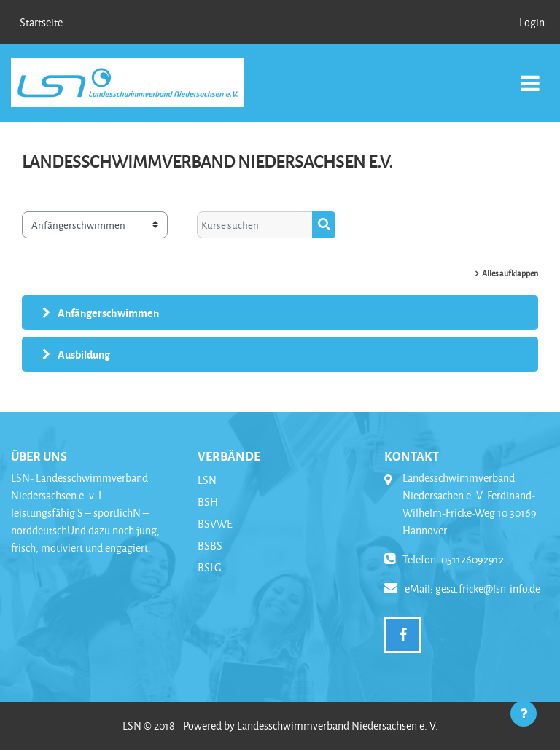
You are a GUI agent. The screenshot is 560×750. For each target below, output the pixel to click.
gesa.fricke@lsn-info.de (488, 589)
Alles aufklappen (510, 273)
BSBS (210, 546)
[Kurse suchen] (255, 224)
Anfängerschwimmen (108, 313)
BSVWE (215, 524)
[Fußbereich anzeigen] (524, 714)
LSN (207, 480)
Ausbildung (84, 354)
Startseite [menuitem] (41, 22)
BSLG (210, 567)
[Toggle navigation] (530, 75)
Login (532, 22)
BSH (208, 502)
